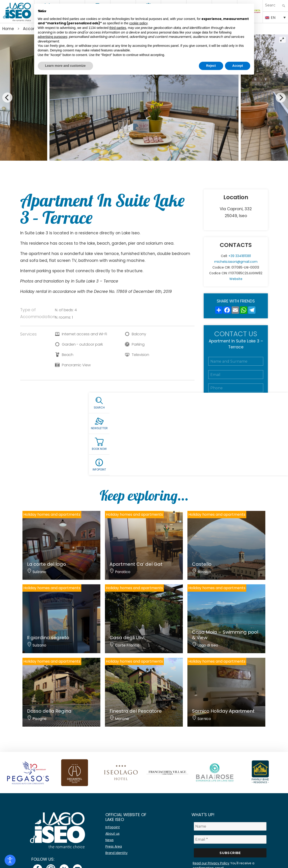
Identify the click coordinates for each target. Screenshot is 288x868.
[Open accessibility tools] (10, 860)
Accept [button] (238, 66)
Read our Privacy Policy (211, 863)
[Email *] (230, 839)
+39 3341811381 (240, 256)
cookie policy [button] (138, 23)
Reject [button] (211, 66)
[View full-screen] (283, 40)
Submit (236, 452)
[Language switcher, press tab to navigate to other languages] (275, 17)
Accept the (235, 432)
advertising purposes (53, 37)
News (110, 840)
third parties (118, 28)
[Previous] (7, 98)
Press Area (114, 846)
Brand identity (117, 853)
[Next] (281, 98)
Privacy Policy (244, 432)
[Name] (230, 826)
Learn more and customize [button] (65, 66)
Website (236, 279)
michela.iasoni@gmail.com (236, 262)
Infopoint (113, 827)
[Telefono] (236, 388)
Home (8, 29)
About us (112, 834)
